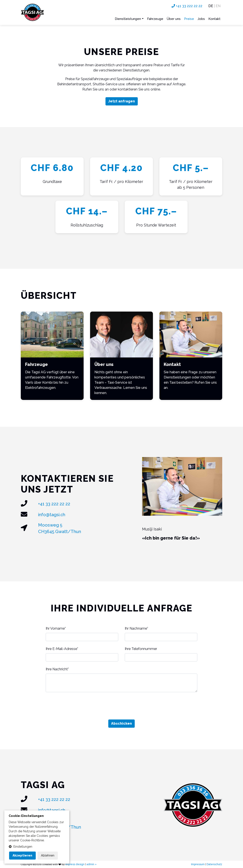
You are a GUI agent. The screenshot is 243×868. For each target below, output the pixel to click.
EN (218, 6)
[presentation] (121, 706)
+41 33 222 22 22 (187, 6)
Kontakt (214, 19)
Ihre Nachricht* (57, 669)
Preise (189, 19)
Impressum (198, 864)
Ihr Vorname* (56, 628)
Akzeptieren (22, 855)
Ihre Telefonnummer (141, 649)
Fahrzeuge (155, 19)
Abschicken (121, 723)
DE (211, 6)
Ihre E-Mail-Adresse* (62, 649)
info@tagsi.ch (52, 515)
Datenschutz (214, 864)
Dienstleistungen (128, 19)
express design (75, 864)
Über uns (174, 19)
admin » (92, 864)
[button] (37, 847)
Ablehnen (48, 855)
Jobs (201, 19)
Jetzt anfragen (122, 101)
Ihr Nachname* (136, 628)
